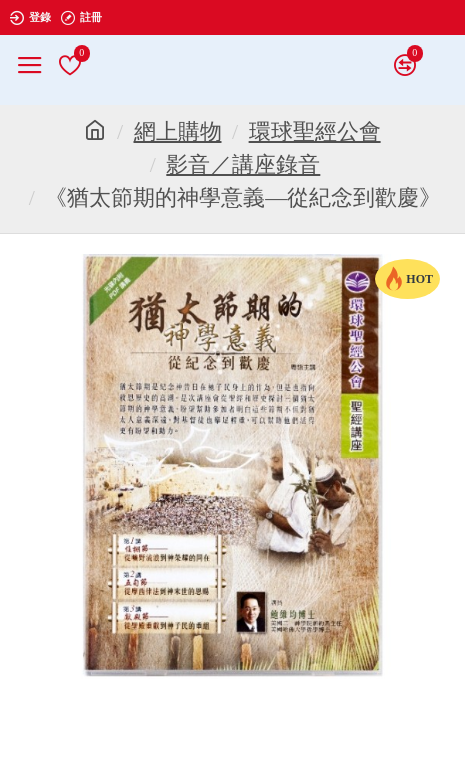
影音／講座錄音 (243, 164)
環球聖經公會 (315, 131)
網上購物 (178, 131)
